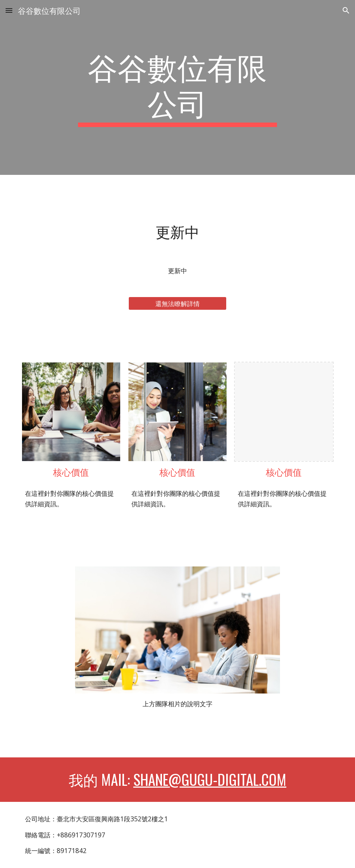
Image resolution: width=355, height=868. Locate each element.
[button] (9, 10)
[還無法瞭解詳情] (178, 304)
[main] (177, 87)
